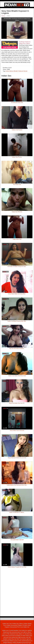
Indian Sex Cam (7, 626)
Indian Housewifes (12, 628)
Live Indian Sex (25, 629)
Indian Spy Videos (18, 626)
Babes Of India (23, 628)
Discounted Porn (15, 629)
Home (3, 16)
